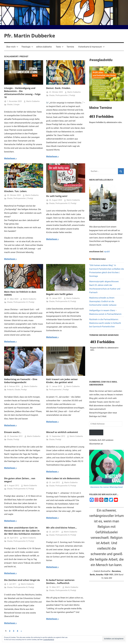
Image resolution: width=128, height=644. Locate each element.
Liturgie (16, 104)
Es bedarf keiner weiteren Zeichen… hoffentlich (60, 582)
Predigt (72, 95)
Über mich (12, 47)
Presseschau (99, 259)
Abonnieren (97, 432)
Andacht (10, 390)
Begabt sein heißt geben (60, 294)
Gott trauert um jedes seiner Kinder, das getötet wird (62, 381)
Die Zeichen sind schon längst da (22, 580)
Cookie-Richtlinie (49, 640)
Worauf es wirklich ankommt (62, 432)
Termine (70, 47)
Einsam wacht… (13, 432)
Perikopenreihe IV (20, 489)
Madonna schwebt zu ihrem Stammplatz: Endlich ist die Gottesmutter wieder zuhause (103, 301)
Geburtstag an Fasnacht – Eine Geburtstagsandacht (21, 381)
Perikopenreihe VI (63, 203)
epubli (107, 252)
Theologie (27, 47)
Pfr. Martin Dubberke (30, 36)
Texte (60, 47)
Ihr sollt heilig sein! (57, 196)
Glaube (10, 104)
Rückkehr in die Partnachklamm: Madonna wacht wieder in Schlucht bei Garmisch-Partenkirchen (105, 323)
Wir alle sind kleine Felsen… (62, 528)
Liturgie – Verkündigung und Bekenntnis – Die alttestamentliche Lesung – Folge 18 (22, 93)
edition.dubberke (44, 47)
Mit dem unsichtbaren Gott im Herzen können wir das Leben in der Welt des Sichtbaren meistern (23, 531)
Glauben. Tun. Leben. (16, 191)
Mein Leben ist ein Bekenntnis (63, 478)
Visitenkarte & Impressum (91, 47)
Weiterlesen (10, 158)
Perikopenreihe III (62, 301)
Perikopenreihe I (62, 95)
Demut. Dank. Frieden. (58, 88)
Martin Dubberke (33, 101)
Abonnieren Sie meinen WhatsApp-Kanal (107, 487)
